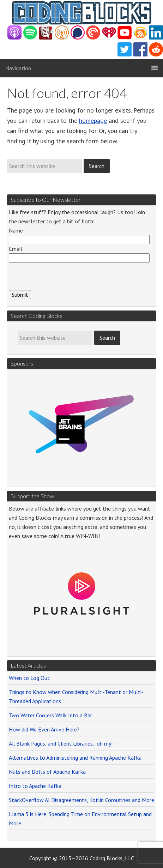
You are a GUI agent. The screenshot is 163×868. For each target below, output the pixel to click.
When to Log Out (29, 678)
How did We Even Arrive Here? (44, 729)
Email (16, 249)
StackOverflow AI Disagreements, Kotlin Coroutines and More (81, 800)
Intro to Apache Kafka (35, 786)
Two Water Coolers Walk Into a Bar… (52, 715)
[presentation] (62, 276)
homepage (93, 120)
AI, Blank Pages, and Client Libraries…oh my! (61, 743)
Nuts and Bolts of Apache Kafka (47, 772)
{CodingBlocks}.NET (81, 13)
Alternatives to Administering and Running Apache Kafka (75, 758)
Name (16, 230)
